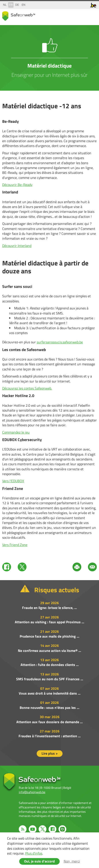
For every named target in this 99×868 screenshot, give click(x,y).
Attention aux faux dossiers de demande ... (49, 722)
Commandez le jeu (16, 432)
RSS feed (23, 829)
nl (5, 5)
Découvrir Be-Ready (17, 185)
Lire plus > (50, 753)
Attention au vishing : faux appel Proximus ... (49, 622)
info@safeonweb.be (32, 792)
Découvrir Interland (17, 246)
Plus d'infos (34, 853)
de (17, 5)
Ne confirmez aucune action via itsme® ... (49, 651)
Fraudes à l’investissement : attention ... (50, 736)
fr (11, 5)
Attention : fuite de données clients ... (50, 665)
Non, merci (72, 861)
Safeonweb (19, 16)
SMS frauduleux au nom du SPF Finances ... (50, 679)
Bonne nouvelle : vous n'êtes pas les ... (49, 708)
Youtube (33, 829)
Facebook (7, 567)
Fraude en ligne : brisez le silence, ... (49, 608)
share (75, 15)
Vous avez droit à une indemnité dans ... (50, 693)
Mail (92, 567)
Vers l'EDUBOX (13, 481)
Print (77, 567)
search (84, 15)
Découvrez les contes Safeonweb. (27, 388)
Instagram (62, 829)
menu (92, 15)
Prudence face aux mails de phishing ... (49, 636)
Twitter (22, 567)
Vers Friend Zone (15, 545)
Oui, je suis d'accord (39, 861)
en (24, 5)
